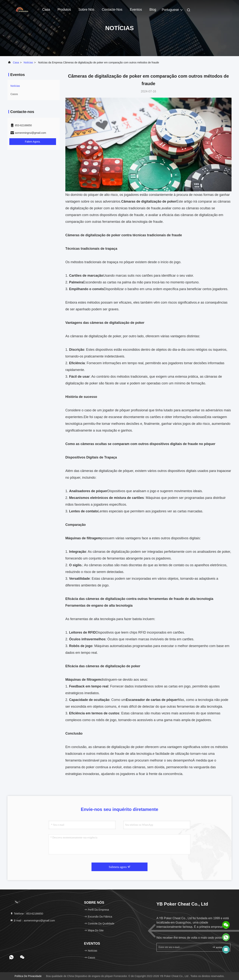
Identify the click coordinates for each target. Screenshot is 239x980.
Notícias (28, 62)
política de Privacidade (28, 976)
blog (153, 10)
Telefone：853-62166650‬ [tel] (27, 914)
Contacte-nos (112, 10)
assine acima (220, 947)
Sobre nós (86, 10)
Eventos (136, 10)
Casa (46, 10)
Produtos (64, 10)
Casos (14, 94)
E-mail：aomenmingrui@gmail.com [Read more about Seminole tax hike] (32, 921)
